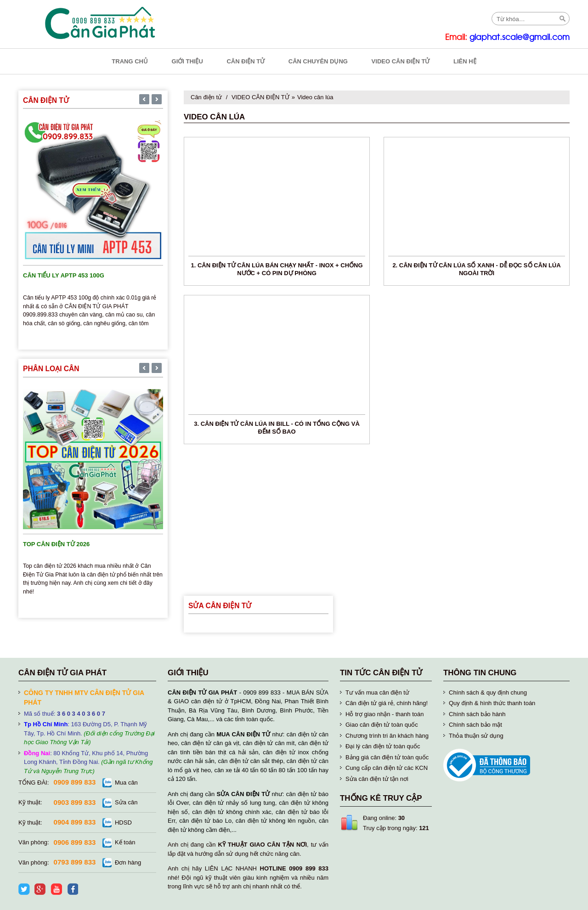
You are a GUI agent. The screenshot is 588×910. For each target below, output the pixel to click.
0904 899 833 (75, 822)
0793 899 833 (75, 862)
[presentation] (144, 100)
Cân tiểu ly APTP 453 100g (64, 275)
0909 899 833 (75, 782)
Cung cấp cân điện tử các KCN (387, 768)
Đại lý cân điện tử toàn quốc (383, 746)
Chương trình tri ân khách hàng (387, 736)
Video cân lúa (315, 97)
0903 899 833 (75, 802)
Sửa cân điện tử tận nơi (377, 779)
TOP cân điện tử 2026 (56, 544)
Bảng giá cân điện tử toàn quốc (387, 757)
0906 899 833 (75, 842)
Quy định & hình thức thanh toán (492, 703)
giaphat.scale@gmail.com (520, 37)
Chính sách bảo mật (475, 725)
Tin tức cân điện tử (381, 673)
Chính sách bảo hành (477, 714)
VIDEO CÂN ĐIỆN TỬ (260, 97)
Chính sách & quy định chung (488, 692)
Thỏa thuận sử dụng (476, 736)
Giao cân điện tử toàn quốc (382, 725)
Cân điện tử (206, 97)
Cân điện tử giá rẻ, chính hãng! (387, 703)
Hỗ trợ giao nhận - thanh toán (384, 714)
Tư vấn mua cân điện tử (377, 692)
